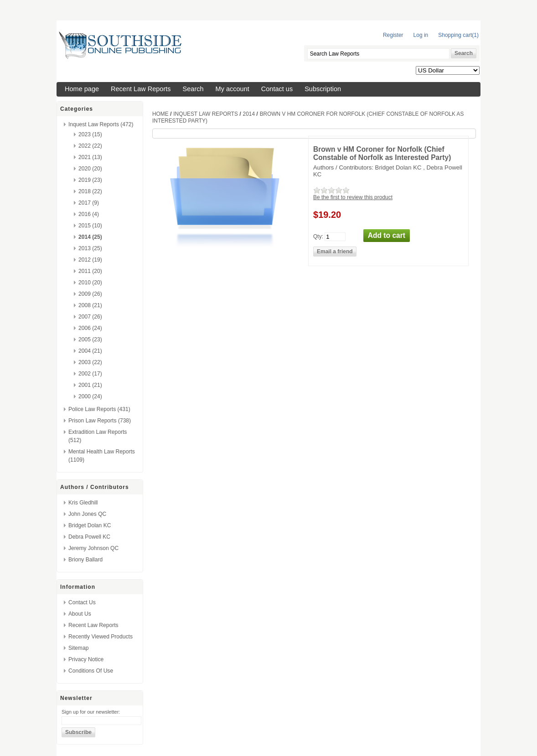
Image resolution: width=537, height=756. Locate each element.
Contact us (277, 89)
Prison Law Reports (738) (100, 421)
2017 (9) (89, 203)
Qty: (318, 236)
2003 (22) (90, 362)
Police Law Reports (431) (99, 409)
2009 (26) (90, 294)
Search (193, 89)
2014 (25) (90, 237)
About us (80, 614)
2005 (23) (90, 339)
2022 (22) (90, 146)
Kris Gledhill (83, 503)
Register (393, 35)
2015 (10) (90, 226)
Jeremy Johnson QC (93, 548)
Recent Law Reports (141, 89)
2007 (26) (90, 317)
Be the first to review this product (353, 197)
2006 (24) (90, 328)
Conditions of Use (91, 671)
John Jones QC (87, 514)
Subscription (323, 89)
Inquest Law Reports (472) (101, 124)
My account (232, 89)
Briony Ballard (85, 560)
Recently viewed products (101, 637)
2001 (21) (90, 385)
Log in (421, 35)
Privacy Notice (86, 659)
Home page (82, 89)
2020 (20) (90, 169)
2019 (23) (90, 180)
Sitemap (78, 648)
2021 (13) (90, 157)
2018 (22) (90, 191)
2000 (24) (90, 396)
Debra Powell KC (89, 537)
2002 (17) (90, 374)
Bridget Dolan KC (90, 525)
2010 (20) (90, 283)
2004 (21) (90, 351)
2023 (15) (90, 134)
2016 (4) (89, 214)
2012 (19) (90, 260)
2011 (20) (90, 271)
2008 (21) (90, 305)
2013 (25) (90, 248)
